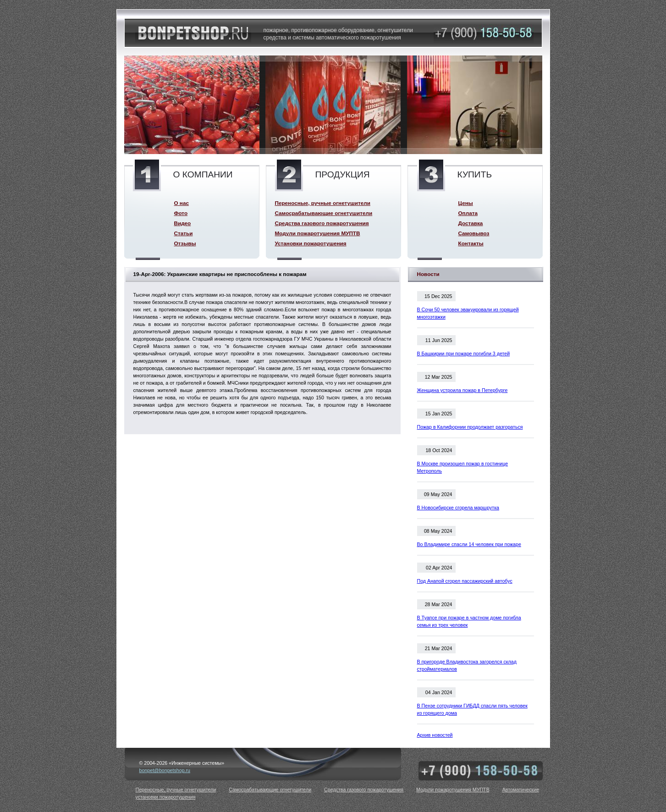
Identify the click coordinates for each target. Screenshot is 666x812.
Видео (183, 223)
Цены (466, 203)
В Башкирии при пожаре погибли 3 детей (464, 354)
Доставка (471, 223)
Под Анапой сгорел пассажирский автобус (465, 581)
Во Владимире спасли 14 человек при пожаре (469, 544)
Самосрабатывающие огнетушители (324, 213)
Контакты (471, 243)
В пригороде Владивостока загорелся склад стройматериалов (467, 665)
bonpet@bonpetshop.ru (165, 770)
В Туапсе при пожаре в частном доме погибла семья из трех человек (469, 621)
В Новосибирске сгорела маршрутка (458, 508)
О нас (182, 203)
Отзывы (185, 243)
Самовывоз (474, 233)
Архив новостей (435, 735)
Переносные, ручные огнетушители (323, 203)
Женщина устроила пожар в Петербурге (462, 390)
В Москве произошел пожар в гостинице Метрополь (463, 467)
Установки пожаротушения (311, 243)
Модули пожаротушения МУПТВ (318, 233)
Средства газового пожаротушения (322, 223)
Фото (181, 213)
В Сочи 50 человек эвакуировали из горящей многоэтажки (468, 313)
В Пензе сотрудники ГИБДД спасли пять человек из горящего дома (472, 709)
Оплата (468, 213)
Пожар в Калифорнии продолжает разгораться (470, 427)
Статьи (184, 233)
